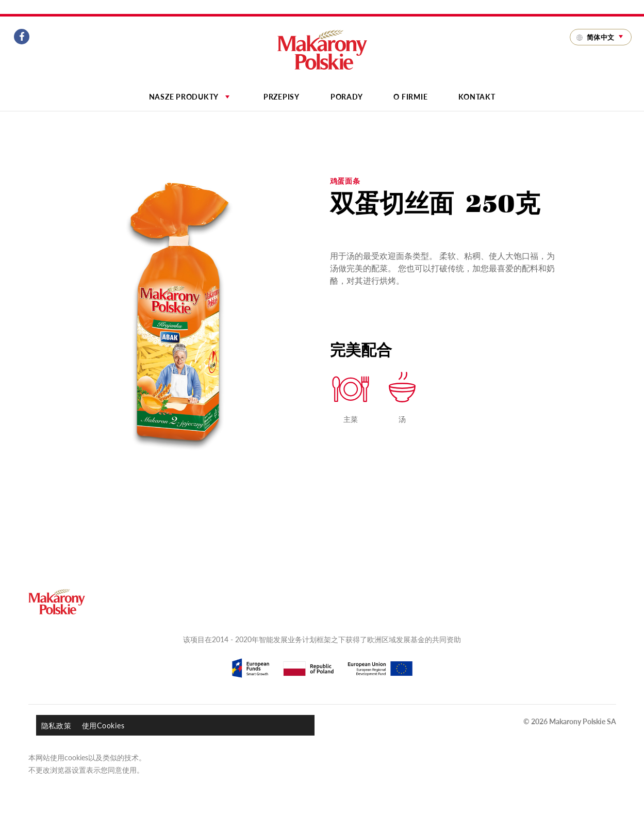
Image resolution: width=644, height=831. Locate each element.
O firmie (410, 96)
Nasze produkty (191, 96)
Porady (347, 96)
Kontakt (477, 96)
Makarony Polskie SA (583, 721)
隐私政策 (56, 725)
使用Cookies (103, 725)
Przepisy (282, 96)
